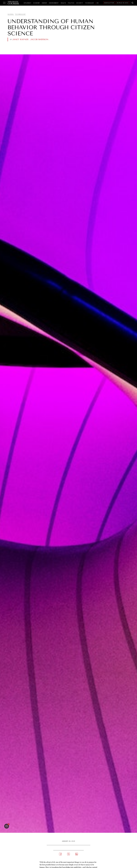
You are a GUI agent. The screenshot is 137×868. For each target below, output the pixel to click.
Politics (71, 3)
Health (63, 3)
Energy (44, 3)
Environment (54, 3)
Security (80, 3)
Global (11, 14)
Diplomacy (28, 3)
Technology (89, 3)
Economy (37, 3)
